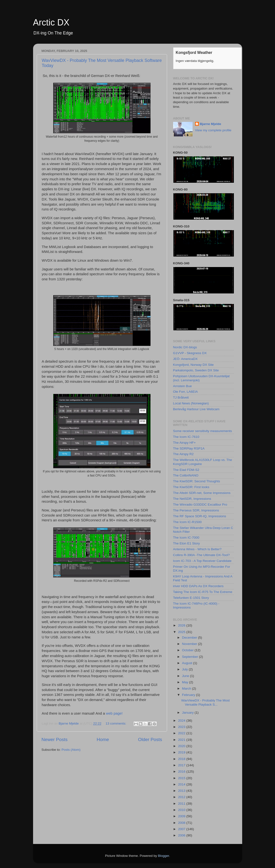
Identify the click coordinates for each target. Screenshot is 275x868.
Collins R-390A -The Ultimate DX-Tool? (201, 555)
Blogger (164, 856)
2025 (182, 632)
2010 (182, 810)
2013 (182, 791)
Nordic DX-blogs (185, 347)
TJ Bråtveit (181, 397)
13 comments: (116, 723)
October (188, 650)
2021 (182, 740)
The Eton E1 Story (186, 543)
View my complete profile (213, 130)
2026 (182, 625)
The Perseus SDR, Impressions (196, 510)
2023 (182, 727)
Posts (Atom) (71, 750)
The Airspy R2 (183, 454)
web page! (114, 713)
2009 (182, 816)
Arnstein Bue (182, 386)
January (188, 713)
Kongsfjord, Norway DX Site (193, 365)
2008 (182, 823)
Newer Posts (55, 739)
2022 (182, 733)
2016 (182, 772)
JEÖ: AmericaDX (185, 359)
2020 (182, 746)
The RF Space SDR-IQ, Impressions (200, 516)
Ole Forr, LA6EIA (186, 392)
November (190, 644)
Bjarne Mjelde (211, 124)
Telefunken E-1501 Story (191, 598)
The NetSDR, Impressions (192, 499)
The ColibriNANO (186, 475)
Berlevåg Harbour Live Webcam (196, 409)
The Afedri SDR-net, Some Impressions (202, 493)
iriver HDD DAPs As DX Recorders (198, 586)
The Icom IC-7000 (186, 538)
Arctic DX (51, 22)
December (190, 638)
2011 (182, 804)
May (186, 682)
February (189, 695)
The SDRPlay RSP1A (189, 448)
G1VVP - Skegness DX (190, 353)
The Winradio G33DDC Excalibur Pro (200, 505)
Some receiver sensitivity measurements (203, 431)
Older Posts (150, 739)
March (187, 689)
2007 (182, 829)
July (186, 669)
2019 (182, 752)
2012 (182, 797)
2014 (182, 784)
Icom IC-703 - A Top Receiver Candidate (202, 561)
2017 (182, 765)
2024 (182, 721)
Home (103, 739)
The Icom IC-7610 (186, 437)
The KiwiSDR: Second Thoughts (197, 481)
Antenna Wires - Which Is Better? (197, 549)
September (191, 657)
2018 (182, 759)
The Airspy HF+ (184, 443)
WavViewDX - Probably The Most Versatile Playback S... (205, 702)
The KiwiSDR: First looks (191, 487)
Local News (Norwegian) (191, 403)
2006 (182, 835)
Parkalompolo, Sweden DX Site (196, 370)
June (186, 676)
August (188, 663)
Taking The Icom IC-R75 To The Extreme (203, 592)
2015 (182, 778)
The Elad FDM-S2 (186, 470)
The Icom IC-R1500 (187, 522)
